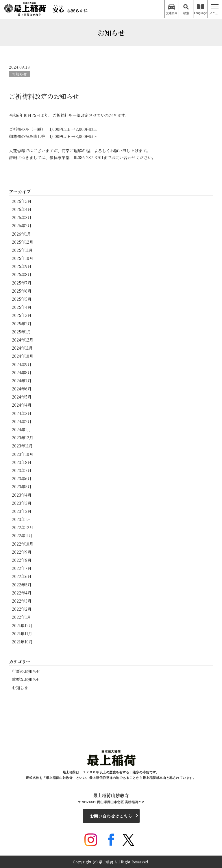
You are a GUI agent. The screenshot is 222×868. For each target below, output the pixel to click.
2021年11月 (22, 633)
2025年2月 (22, 323)
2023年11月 (22, 445)
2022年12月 (23, 527)
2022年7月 (22, 568)
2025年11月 (22, 250)
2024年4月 (22, 405)
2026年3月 (22, 217)
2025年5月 (22, 299)
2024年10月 (23, 356)
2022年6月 (22, 576)
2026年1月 (21, 234)
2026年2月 (22, 225)
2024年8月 (22, 372)
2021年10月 (22, 641)
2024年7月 (22, 380)
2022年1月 (21, 617)
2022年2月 (22, 609)
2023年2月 (22, 511)
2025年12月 (23, 242)
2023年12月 (23, 437)
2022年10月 (23, 544)
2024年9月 (22, 364)
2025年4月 (22, 307)
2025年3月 (22, 315)
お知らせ (19, 74)
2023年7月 (22, 470)
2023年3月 (22, 503)
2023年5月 (22, 486)
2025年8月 (22, 274)
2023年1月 (21, 519)
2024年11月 (22, 348)
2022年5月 (22, 584)
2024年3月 (22, 413)
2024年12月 (23, 340)
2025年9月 (22, 266)
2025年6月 (22, 291)
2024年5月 (22, 397)
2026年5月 (22, 201)
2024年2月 (22, 421)
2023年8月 (22, 462)
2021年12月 (22, 625)
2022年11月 (22, 535)
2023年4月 (22, 495)
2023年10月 (23, 454)
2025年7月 (22, 282)
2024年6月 (22, 388)
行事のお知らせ (26, 671)
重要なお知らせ (26, 679)
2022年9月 (22, 552)
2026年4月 (22, 209)
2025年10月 (23, 258)
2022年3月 (22, 601)
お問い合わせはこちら (111, 816)
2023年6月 (22, 478)
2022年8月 (22, 560)
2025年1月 (21, 331)
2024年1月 (21, 429)
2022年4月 (22, 592)
